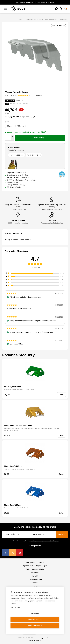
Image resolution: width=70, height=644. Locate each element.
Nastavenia (35, 613)
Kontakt (35, 576)
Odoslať (62, 534)
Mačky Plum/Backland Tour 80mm (18, 426)
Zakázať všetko (35, 620)
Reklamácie (35, 573)
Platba (35, 586)
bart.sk (39, 640)
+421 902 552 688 (16, 155)
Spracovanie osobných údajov (35, 566)
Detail (61, 395)
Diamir (14, 95)
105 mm (20, 126)
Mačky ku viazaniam (60, 19)
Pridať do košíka (40, 138)
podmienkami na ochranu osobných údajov (45, 541)
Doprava (35, 583)
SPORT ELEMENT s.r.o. (30, 638)
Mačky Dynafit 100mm (13, 466)
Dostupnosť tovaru (35, 579)
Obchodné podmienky (35, 562)
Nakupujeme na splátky (35, 569)
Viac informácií (15, 607)
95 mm (10, 126)
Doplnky (48, 19)
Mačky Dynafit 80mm (13, 387)
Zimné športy (38, 19)
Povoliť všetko (35, 626)
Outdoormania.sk (26, 19)
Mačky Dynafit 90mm (13, 505)
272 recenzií (35, 267)
